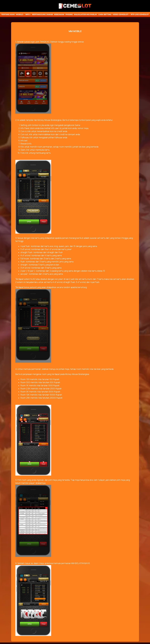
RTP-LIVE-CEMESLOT (140, 14)
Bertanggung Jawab (42, 14)
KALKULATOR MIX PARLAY (86, 14)
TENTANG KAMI (8, 14)
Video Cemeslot (120, 14)
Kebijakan (59, 14)
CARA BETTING (105, 14)
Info (27, 14)
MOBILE (19, 14)
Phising (69, 14)
